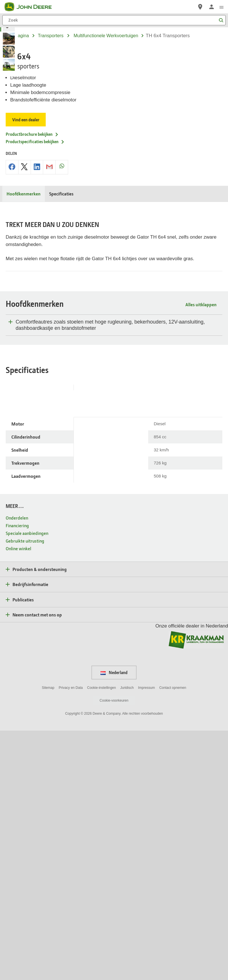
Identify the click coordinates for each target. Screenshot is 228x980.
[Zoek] (114, 20)
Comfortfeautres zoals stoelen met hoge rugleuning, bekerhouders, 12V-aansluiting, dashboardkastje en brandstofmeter (110, 574)
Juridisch (127, 937)
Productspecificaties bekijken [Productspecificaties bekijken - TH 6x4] (35, 270)
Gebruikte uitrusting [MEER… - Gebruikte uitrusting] (25, 790)
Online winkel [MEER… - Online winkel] (18, 797)
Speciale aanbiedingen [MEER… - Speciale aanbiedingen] (27, 782)
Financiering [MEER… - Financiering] (17, 774)
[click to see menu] (221, 7)
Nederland (114, 922)
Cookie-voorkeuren (114, 950)
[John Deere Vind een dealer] (200, 7)
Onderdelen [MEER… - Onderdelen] (17, 767)
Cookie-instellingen (102, 937)
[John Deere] (32, 7)
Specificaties (61, 322)
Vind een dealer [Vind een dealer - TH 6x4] (26, 248)
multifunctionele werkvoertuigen (106, 36)
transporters (51, 36)
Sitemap (48, 937)
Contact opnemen (173, 937)
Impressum (146, 937)
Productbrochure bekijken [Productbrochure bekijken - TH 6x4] (32, 262)
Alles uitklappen (201, 553)
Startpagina (17, 36)
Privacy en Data (71, 937)
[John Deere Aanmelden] (212, 7)
